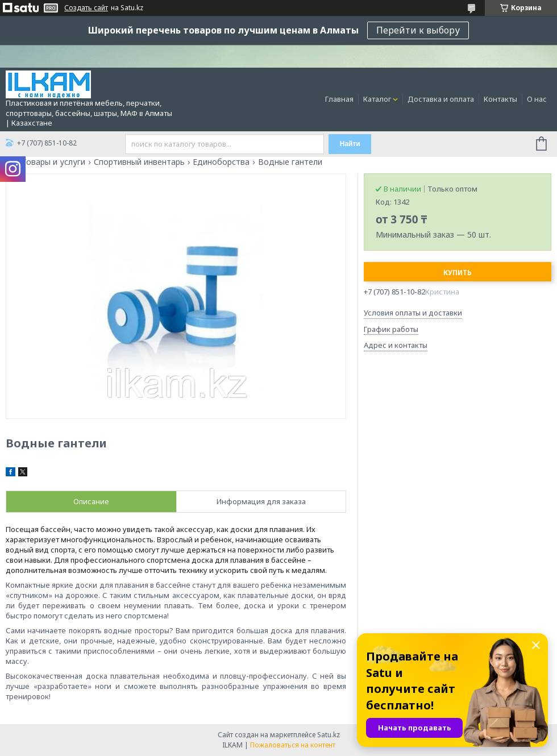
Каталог (377, 99)
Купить (458, 273)
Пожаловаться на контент (293, 745)
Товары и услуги (53, 162)
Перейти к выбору (418, 30)
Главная (339, 99)
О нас (537, 99)
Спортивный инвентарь (139, 162)
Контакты (500, 99)
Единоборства (221, 162)
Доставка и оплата (441, 99)
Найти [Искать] (350, 144)
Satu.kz (329, 735)
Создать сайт (86, 8)
